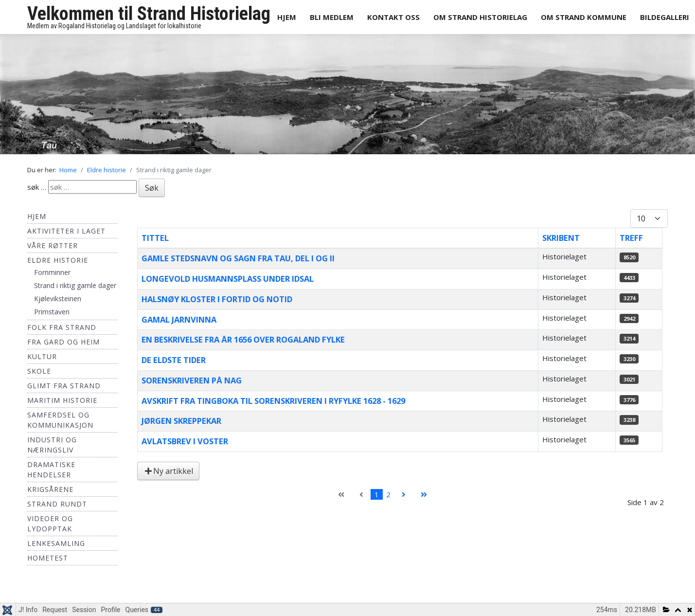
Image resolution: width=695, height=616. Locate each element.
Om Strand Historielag (480, 17)
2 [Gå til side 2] (388, 494)
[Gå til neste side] (404, 495)
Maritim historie (62, 400)
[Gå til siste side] (424, 495)
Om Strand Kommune (584, 17)
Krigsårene (50, 489)
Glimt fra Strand (64, 386)
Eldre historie (58, 260)
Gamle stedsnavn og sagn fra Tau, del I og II (238, 258)
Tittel (155, 238)
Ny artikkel (168, 471)
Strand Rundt (57, 504)
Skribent (561, 238)
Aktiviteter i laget (66, 231)
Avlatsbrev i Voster (185, 441)
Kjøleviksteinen (58, 299)
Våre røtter (53, 245)
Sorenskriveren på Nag (192, 380)
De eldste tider (174, 360)
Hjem (287, 17)
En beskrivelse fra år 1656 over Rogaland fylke (243, 339)
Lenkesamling (56, 543)
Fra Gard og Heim (63, 342)
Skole (39, 371)
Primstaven (52, 312)
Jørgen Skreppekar (181, 421)
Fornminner (52, 272)
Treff (631, 238)
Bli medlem (332, 17)
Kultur (42, 356)
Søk (152, 188)
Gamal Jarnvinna (179, 319)
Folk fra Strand (62, 327)
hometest (48, 558)
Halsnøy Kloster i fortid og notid (217, 299)
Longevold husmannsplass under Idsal (228, 279)
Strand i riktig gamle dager (75, 285)
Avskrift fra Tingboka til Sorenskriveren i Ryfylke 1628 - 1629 (273, 401)
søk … (37, 187)
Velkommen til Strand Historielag (149, 14)
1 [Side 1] (377, 494)
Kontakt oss (393, 17)
